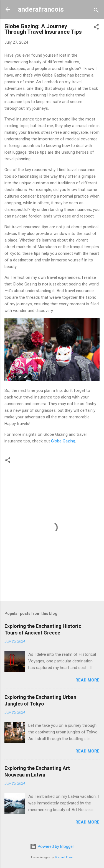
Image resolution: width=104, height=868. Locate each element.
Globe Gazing (63, 441)
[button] (96, 28)
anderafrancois (41, 9)
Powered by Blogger (52, 846)
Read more (87, 680)
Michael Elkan (64, 857)
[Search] (96, 11)
